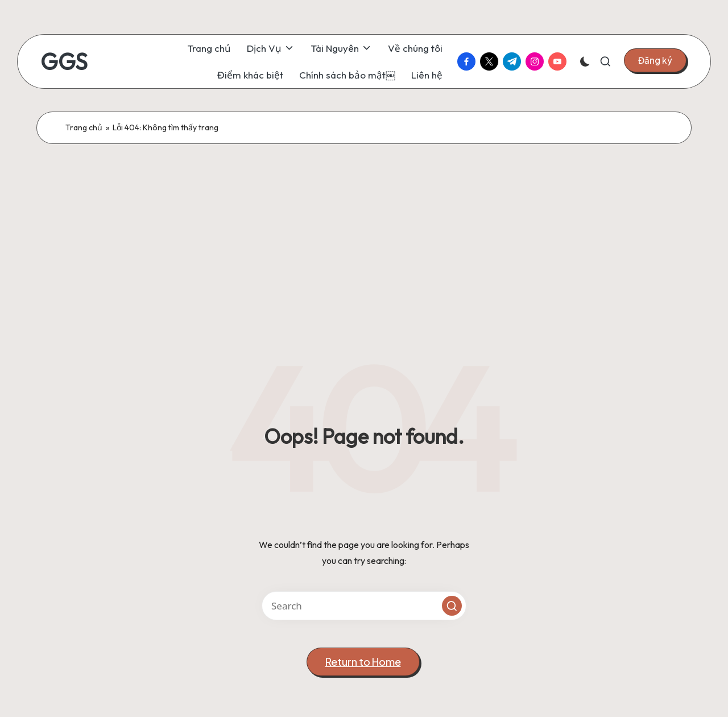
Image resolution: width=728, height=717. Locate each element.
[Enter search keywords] (364, 606)
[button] (655, 60)
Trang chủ (84, 127)
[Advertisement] (364, 229)
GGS (64, 61)
